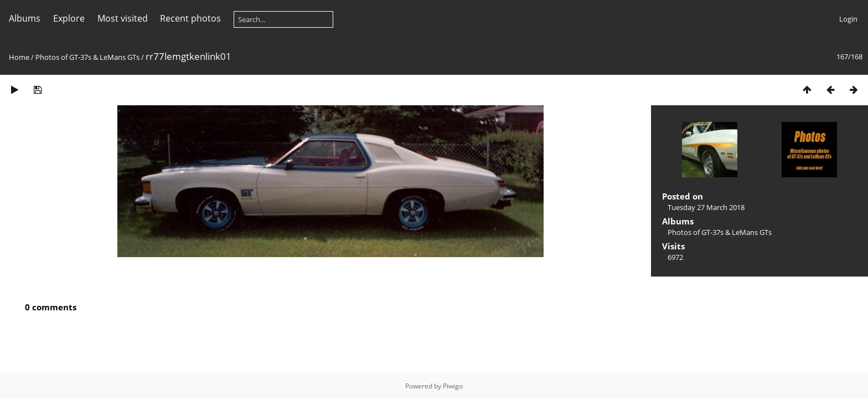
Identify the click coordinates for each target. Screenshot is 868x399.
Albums (25, 18)
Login (848, 19)
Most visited (123, 18)
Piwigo (453, 386)
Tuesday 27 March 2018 (706, 207)
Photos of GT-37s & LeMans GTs (87, 57)
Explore (69, 18)
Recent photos (190, 18)
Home (19, 57)
